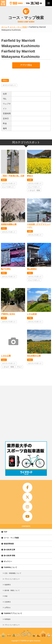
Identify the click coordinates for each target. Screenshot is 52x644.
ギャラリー (8, 561)
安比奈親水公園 (34, 356)
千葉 (30, 318)
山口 (4, 360)
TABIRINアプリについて (13, 613)
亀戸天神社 (6, 269)
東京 (4, 273)
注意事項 (7, 602)
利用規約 (7, 619)
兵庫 (30, 180)
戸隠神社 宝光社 (8, 314)
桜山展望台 (32, 269)
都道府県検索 (9, 544)
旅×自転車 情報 (9, 556)
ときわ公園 (6, 356)
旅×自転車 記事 (9, 550)
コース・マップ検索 (11, 538)
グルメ (19, 367)
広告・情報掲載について (13, 573)
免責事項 (7, 585)
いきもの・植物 (34, 190)
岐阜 (4, 180)
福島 (30, 231)
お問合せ (7, 607)
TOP (5, 532)
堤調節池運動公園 (9, 224)
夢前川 (30, 176)
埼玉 (4, 228)
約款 (6, 596)
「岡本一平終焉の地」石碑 (13, 176)
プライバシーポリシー (12, 579)
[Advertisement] (26, 413)
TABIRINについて (10, 567)
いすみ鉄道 (32, 314)
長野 (4, 318)
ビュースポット (8, 187)
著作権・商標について (12, 590)
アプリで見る (26, 65)
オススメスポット (9, 85)
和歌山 (5, 80)
